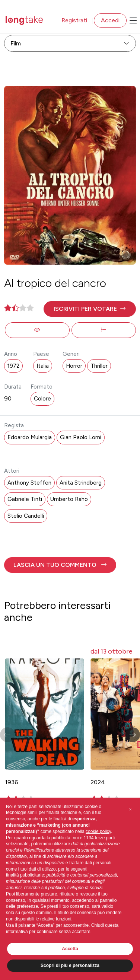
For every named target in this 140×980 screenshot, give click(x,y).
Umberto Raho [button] (69, 499)
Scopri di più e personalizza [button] (70, 965)
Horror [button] (74, 366)
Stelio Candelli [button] (26, 516)
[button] (90, 309)
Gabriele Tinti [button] (25, 499)
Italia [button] (43, 366)
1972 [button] (13, 366)
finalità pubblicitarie (25, 875)
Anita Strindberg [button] (81, 483)
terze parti (105, 838)
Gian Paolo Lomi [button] (81, 437)
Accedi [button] (110, 20)
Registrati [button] (74, 20)
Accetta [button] (70, 949)
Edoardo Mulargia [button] (30, 437)
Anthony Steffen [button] (29, 483)
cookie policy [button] (98, 831)
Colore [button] (42, 399)
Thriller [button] (99, 366)
